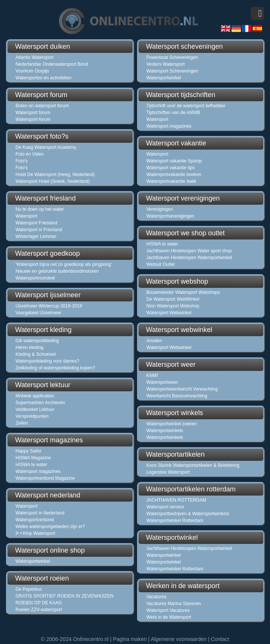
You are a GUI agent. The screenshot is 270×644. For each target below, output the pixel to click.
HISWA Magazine (33, 458)
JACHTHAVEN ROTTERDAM (176, 500)
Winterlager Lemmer (36, 236)
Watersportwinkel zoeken (172, 424)
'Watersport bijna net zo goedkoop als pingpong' (64, 264)
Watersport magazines (38, 471)
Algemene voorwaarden (179, 639)
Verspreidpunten (32, 416)
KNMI (152, 375)
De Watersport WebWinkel (173, 299)
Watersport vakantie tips (171, 168)
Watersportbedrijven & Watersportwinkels (188, 514)
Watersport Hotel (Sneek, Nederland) (53, 181)
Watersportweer (162, 382)
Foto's (22, 161)
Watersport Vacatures (168, 610)
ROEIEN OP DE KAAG (39, 603)
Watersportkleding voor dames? (47, 361)
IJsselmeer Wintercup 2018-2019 (49, 306)
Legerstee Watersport (168, 472)
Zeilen (22, 423)
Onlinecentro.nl (91, 639)
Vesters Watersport (166, 64)
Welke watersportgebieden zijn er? (50, 527)
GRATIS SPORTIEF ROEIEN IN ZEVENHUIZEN (65, 596)
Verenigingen (160, 209)
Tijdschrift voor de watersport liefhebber (186, 106)
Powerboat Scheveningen (172, 57)
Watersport (26, 216)
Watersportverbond (35, 520)
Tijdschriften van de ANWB (173, 113)
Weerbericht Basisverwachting (177, 396)
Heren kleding (29, 347)
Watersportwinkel (33, 561)
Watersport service (165, 507)
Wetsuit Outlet (161, 264)
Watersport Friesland (36, 223)
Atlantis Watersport (35, 57)
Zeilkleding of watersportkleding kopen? (55, 368)
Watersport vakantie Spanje (174, 161)
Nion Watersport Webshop (173, 306)
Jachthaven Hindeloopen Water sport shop (189, 251)
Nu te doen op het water (40, 209)
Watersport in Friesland (39, 230)
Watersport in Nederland (40, 513)
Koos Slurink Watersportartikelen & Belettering (193, 465)
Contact (220, 639)
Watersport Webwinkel (169, 313)
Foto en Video (30, 154)
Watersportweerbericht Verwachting (182, 389)
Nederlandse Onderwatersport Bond (52, 64)
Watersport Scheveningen (173, 71)
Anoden (154, 341)
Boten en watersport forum (42, 106)
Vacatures (157, 597)
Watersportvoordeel (35, 278)
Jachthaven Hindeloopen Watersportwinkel (189, 258)
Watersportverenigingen (170, 216)
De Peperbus (29, 589)
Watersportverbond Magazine (45, 478)
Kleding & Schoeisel (36, 354)
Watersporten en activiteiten (43, 78)
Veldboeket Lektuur (35, 409)
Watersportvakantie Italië (171, 181)
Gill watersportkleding (37, 341)
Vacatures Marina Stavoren (174, 604)
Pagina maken (130, 639)
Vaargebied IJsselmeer (39, 313)
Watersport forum (33, 113)
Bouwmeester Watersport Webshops (183, 292)
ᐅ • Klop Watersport (35, 533)
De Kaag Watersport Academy (46, 147)
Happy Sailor (29, 451)
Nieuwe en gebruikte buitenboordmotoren (57, 271)
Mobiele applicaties (35, 396)
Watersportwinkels (165, 431)
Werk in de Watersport (169, 617)
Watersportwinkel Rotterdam (175, 520)
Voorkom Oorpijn (32, 71)
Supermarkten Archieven (40, 403)
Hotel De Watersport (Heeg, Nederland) (55, 175)
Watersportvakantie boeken (174, 175)
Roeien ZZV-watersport (39, 610)
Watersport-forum (33, 119)
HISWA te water (31, 465)
